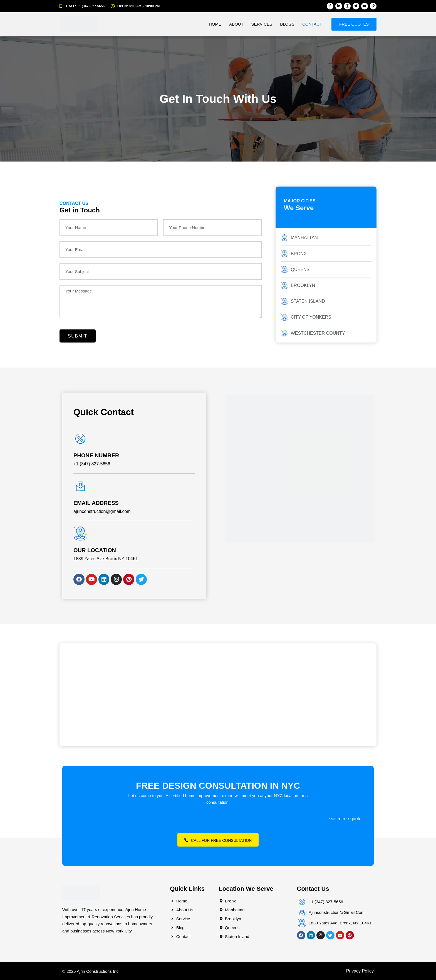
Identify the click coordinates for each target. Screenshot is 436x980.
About (235, 24)
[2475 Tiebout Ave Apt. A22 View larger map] (218, 695)
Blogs (286, 24)
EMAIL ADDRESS (96, 503)
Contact (310, 24)
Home (213, 24)
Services (260, 24)
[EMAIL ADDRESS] (80, 486)
